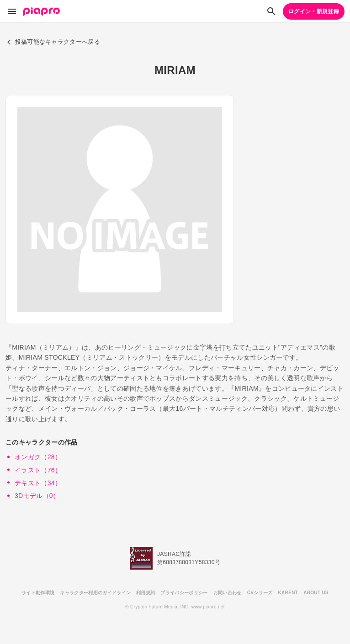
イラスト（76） (38, 470)
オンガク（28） (38, 457)
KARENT (288, 593)
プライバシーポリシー (184, 593)
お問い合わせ (228, 593)
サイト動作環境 (38, 593)
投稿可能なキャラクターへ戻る (53, 42)
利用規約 (146, 593)
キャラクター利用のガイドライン (95, 593)
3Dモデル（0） (37, 496)
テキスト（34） (38, 483)
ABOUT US (316, 593)
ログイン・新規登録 (314, 11)
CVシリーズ (260, 593)
